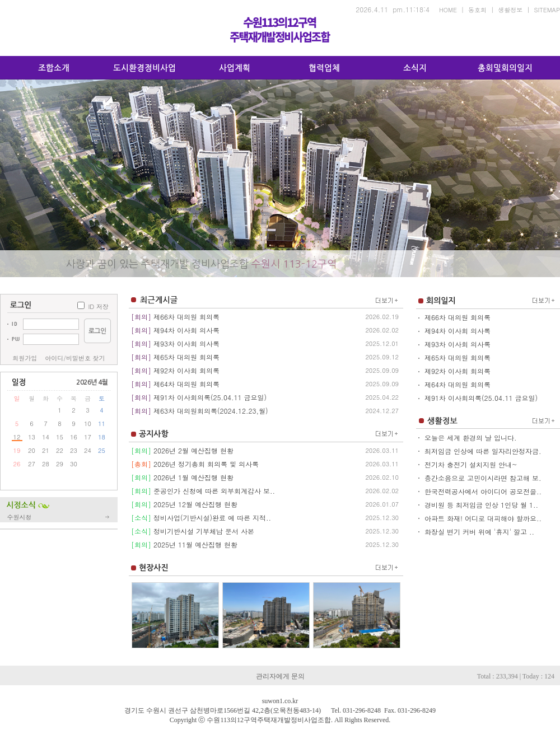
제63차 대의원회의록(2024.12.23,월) (211, 411)
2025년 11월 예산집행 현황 (195, 544)
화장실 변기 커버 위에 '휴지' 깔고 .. (479, 532)
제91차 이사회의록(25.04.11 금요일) (210, 397)
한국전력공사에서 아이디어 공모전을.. (483, 491)
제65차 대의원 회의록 (186, 357)
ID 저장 (99, 306)
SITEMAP (547, 10)
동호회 (477, 10)
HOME (448, 10)
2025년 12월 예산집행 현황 (195, 504)
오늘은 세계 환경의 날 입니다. (471, 437)
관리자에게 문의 (280, 676)
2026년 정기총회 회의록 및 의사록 (206, 464)
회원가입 (25, 358)
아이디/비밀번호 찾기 (75, 358)
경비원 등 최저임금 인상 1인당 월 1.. (481, 505)
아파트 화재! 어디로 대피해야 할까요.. (483, 518)
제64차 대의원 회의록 (186, 384)
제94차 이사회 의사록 (186, 330)
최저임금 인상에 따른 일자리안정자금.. (484, 451)
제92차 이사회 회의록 (186, 370)
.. (175, 619)
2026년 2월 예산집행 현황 (193, 450)
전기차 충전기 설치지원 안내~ (471, 464)
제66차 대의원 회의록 (186, 317)
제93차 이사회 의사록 (186, 343)
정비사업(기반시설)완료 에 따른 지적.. (212, 518)
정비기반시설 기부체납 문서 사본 (204, 531)
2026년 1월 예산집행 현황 (193, 477)
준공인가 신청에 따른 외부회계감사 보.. (214, 491)
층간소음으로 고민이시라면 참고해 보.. (484, 478)
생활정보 (510, 10)
